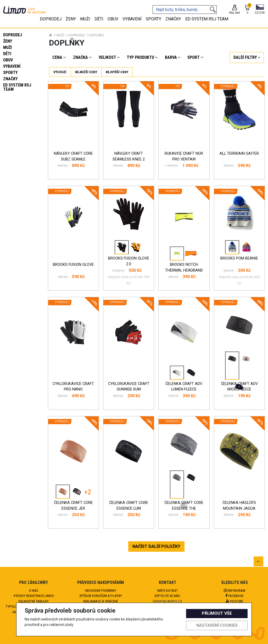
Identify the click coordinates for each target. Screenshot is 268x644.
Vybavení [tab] (132, 19)
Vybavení (12, 66)
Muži (7, 47)
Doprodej (13, 35)
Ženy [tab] (71, 19)
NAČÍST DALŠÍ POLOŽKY (156, 546)
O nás (34, 590)
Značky (10, 79)
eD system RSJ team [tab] (207, 19)
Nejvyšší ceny (117, 72)
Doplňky (97, 35)
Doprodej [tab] (51, 19)
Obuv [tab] (113, 19)
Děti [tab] (99, 19)
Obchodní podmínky (100, 590)
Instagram (234, 590)
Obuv (8, 60)
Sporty (10, 73)
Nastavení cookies (217, 625)
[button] (260, 10)
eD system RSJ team (17, 87)
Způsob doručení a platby (101, 596)
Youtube (234, 601)
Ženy (8, 41)
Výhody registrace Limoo (34, 596)
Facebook (234, 596)
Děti (7, 54)
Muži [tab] (85, 19)
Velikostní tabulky (33, 601)
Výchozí (60, 72)
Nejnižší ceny (86, 72)
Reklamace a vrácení (100, 601)
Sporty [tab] (153, 19)
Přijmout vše (217, 613)
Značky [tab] (173, 19)
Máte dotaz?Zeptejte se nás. (168, 593)
